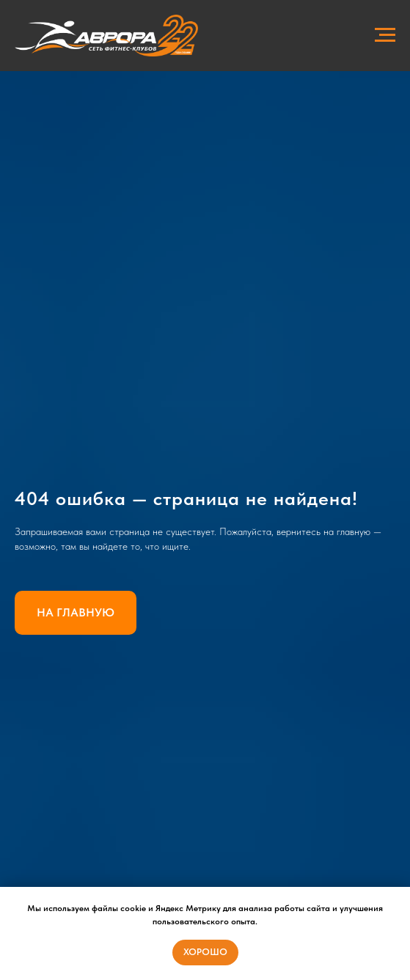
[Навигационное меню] (385, 35)
